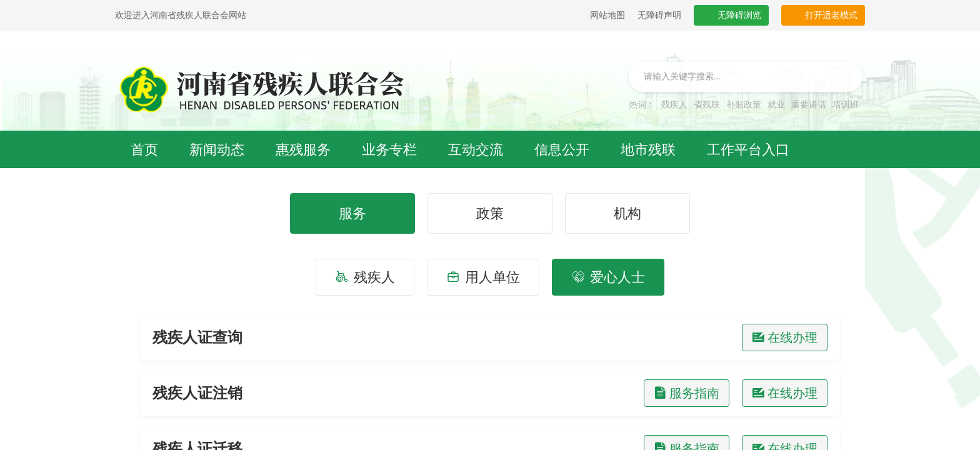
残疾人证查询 (197, 337)
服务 (352, 213)
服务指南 (687, 393)
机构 (627, 213)
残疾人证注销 (197, 393)
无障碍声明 (659, 15)
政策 (490, 213)
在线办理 (785, 337)
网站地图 (607, 15)
